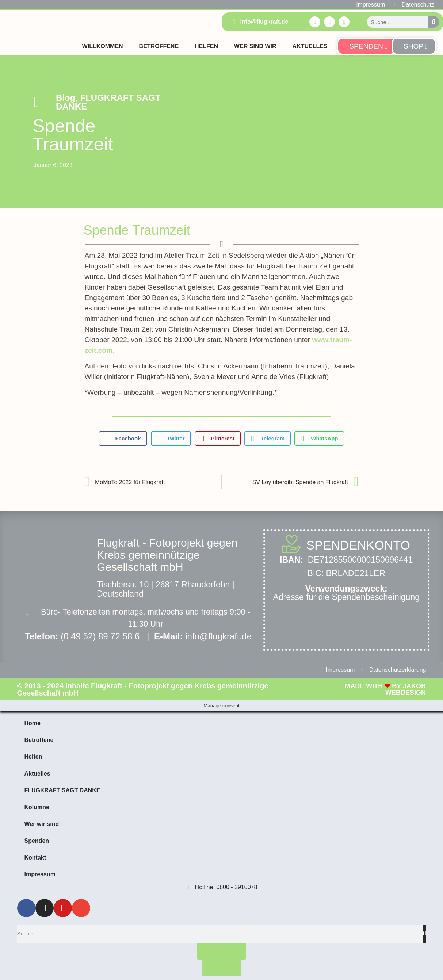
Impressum (40, 874)
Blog (66, 98)
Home (33, 723)
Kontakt (35, 857)
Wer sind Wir (255, 46)
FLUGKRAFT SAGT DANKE (108, 102)
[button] (123, 439)
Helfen (206, 46)
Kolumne (37, 807)
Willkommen (103, 46)
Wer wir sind (42, 824)
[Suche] (434, 22)
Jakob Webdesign (406, 689)
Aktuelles (310, 46)
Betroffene (159, 46)
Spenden (37, 841)
